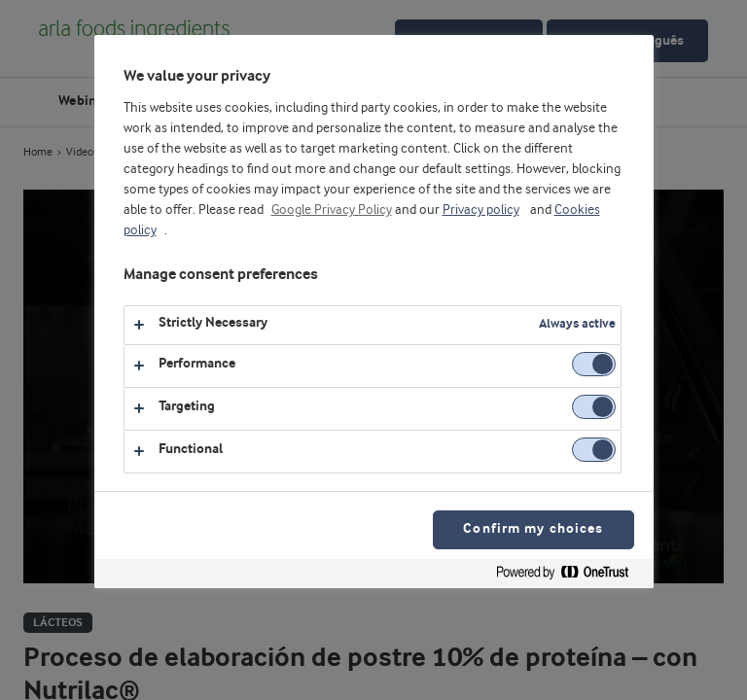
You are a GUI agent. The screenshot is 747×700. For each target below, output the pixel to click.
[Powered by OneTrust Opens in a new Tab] (570, 576)
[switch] (594, 364)
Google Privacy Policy (332, 210)
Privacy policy (481, 210)
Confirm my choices (533, 529)
